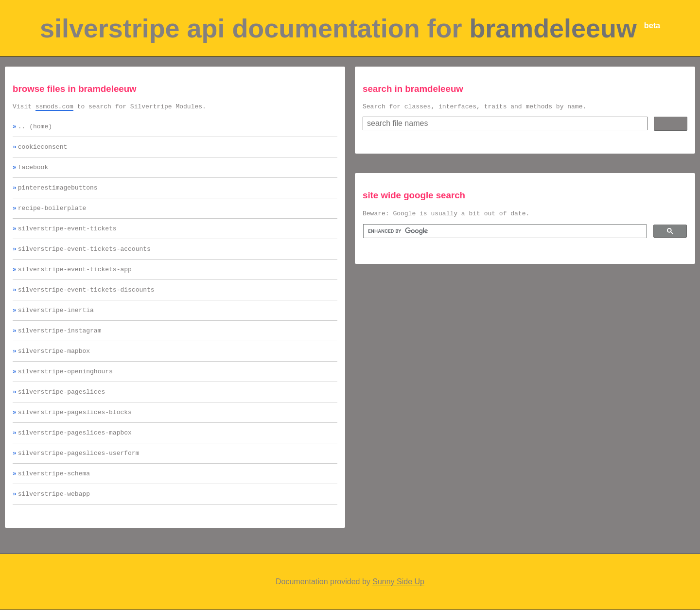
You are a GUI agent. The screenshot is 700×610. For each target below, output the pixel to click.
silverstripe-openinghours (65, 391)
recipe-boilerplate (52, 216)
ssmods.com (54, 107)
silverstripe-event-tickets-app (75, 282)
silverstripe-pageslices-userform (79, 479)
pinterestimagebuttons (58, 194)
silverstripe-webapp (54, 523)
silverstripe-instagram (60, 348)
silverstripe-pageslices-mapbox (75, 457)
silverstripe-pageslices (61, 413)
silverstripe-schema (54, 501)
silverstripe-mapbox (54, 369)
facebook (33, 173)
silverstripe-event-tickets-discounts (86, 304)
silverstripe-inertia (56, 326)
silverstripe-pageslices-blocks (75, 435)
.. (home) (35, 129)
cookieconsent (43, 151)
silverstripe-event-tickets (67, 238)
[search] (504, 234)
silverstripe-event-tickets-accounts (84, 260)
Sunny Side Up (398, 593)
